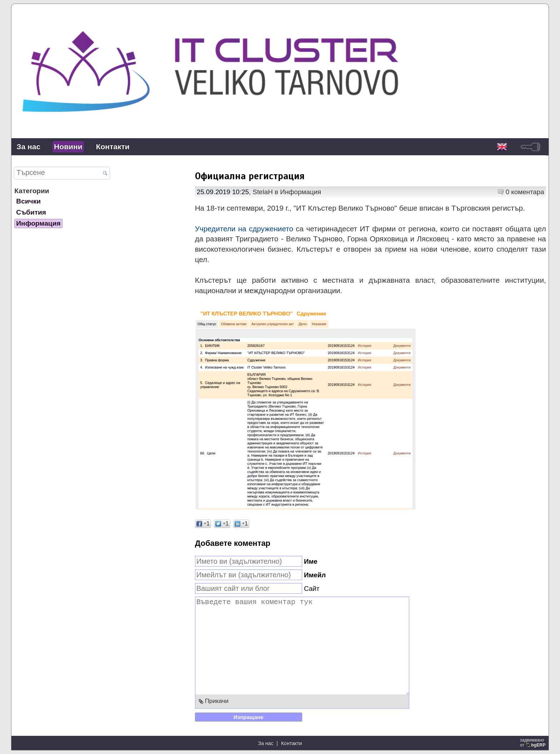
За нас (28, 147)
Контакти (113, 147)
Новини (68, 147)
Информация (38, 223)
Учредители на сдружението (244, 229)
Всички (28, 201)
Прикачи (217, 701)
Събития (31, 212)
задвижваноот (533, 743)
